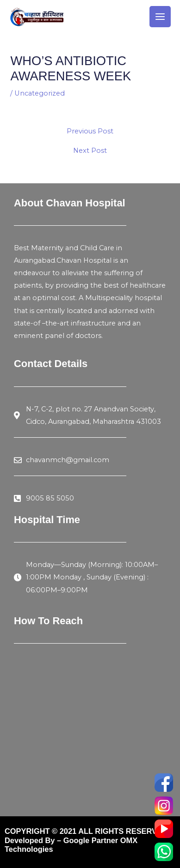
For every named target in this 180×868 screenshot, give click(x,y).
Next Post (90, 151)
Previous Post (90, 131)
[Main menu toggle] (160, 17)
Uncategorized (40, 93)
